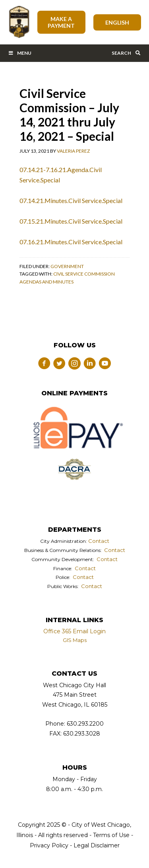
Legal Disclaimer (97, 845)
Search (126, 53)
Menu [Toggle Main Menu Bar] (20, 53)
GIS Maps (75, 640)
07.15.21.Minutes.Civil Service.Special (71, 221)
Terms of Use (110, 835)
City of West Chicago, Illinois (19, 22)
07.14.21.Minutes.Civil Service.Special (71, 200)
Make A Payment (61, 22)
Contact (99, 541)
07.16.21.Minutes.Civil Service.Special (71, 242)
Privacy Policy (49, 845)
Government (67, 266)
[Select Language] (117, 22)
